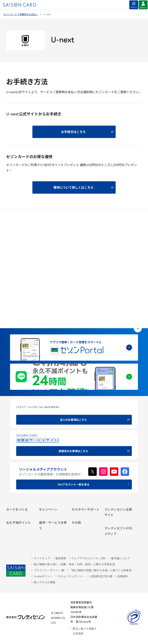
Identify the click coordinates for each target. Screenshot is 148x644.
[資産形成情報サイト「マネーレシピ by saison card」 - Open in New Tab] (119, 509)
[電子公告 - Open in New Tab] (119, 463)
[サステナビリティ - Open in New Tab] (119, 453)
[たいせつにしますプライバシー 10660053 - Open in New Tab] (134, 625)
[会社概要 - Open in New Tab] (119, 443)
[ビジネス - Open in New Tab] (119, 448)
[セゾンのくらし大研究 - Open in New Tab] (119, 520)
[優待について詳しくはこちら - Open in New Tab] (74, 187)
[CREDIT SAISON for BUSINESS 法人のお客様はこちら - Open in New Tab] (74, 326)
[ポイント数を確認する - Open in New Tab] (20, 533)
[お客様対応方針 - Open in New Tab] (100, 577)
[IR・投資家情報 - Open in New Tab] (119, 458)
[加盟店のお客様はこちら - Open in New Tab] (74, 357)
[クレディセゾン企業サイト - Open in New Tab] (119, 436)
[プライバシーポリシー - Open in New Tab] (48, 571)
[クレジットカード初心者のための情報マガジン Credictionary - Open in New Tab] (119, 494)
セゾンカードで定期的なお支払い (21, 15)
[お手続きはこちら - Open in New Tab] (74, 132)
